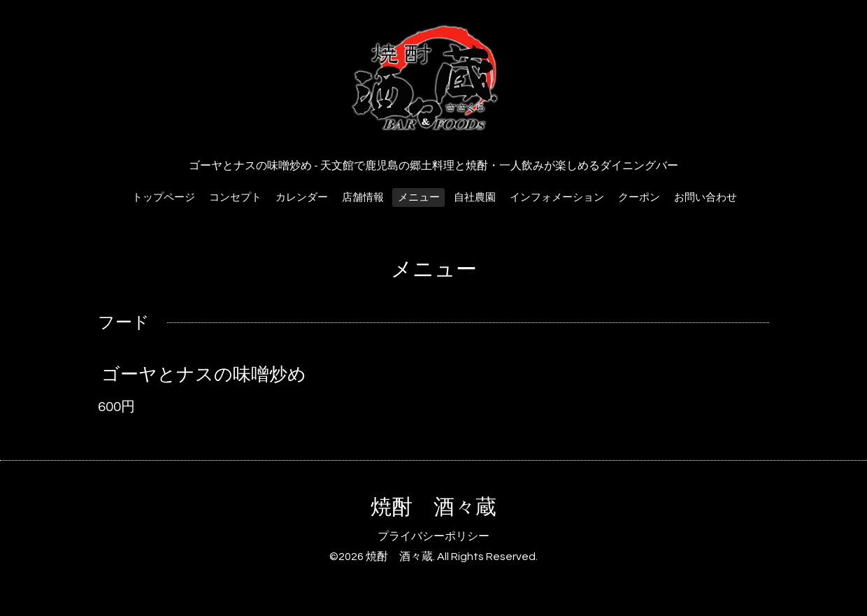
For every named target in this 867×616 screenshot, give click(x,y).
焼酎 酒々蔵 (433, 507)
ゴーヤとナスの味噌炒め (204, 375)
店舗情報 (363, 198)
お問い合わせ (705, 198)
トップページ (164, 198)
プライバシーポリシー (433, 536)
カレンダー (302, 198)
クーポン (639, 198)
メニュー (419, 198)
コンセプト (235, 198)
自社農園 (475, 198)
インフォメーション (557, 198)
